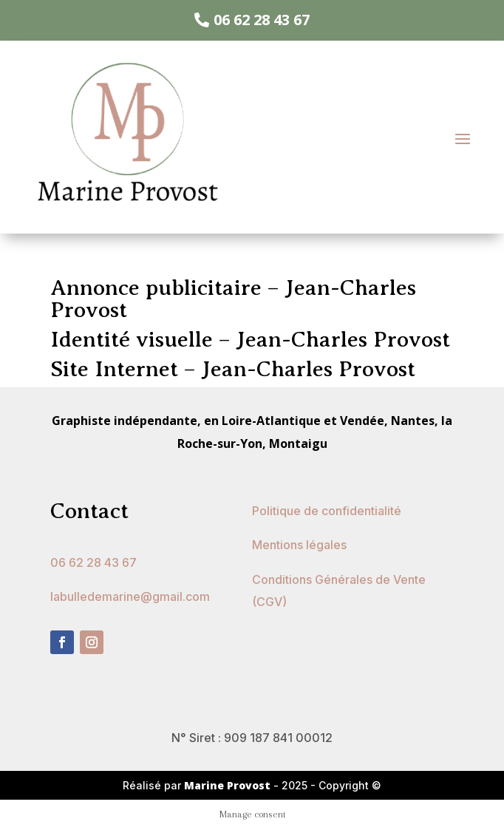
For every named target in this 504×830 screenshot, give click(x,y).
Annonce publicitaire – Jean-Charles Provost (233, 299)
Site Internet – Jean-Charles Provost (233, 369)
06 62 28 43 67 (262, 20)
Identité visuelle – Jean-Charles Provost (250, 339)
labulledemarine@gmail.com (130, 596)
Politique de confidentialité (327, 511)
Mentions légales (299, 545)
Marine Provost (229, 785)
